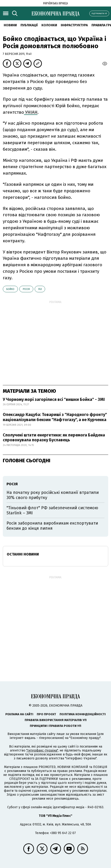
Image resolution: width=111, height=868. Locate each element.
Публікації (29, 25)
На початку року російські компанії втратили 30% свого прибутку (53, 495)
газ (40, 289)
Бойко (10, 289)
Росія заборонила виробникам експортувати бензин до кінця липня (52, 526)
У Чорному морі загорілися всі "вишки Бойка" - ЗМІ (54, 399)
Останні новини (23, 554)
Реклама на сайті (19, 714)
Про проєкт (46, 714)
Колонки (49, 25)
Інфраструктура (74, 25)
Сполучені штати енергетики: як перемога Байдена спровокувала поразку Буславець (54, 438)
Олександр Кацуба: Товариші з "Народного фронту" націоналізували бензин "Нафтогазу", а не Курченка (55, 417)
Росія (26, 289)
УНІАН (31, 112)
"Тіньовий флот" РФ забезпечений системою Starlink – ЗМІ (52, 510)
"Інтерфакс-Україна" (42, 750)
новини (10, 25)
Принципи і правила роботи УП (55, 726)
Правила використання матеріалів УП (56, 720)
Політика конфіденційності (83, 714)
